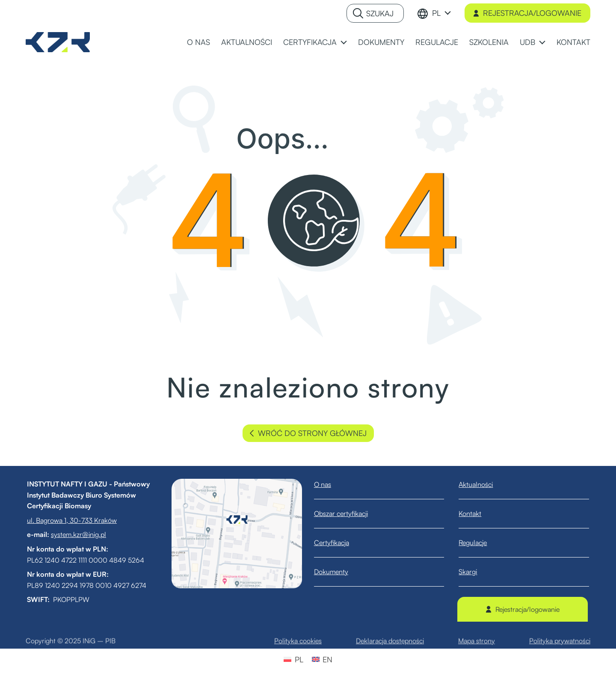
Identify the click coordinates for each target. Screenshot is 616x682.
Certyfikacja (337, 543)
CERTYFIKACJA (310, 42)
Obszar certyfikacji (346, 513)
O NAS (198, 42)
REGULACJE (437, 42)
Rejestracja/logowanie (527, 13)
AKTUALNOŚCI (247, 42)
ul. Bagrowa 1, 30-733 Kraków (66, 520)
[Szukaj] (375, 13)
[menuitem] (441, 13)
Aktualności (481, 484)
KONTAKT (573, 42)
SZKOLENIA (489, 42)
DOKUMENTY (381, 42)
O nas (328, 484)
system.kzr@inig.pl (73, 534)
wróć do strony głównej (308, 433)
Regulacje (478, 543)
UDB (527, 42)
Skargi (473, 572)
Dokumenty (337, 572)
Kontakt (475, 513)
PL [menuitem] (299, 659)
